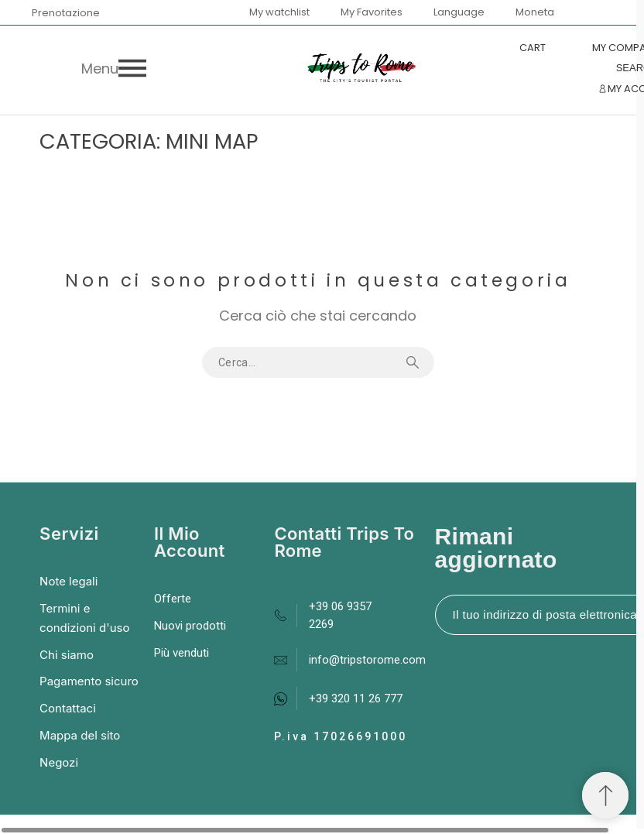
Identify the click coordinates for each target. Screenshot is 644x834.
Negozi (59, 762)
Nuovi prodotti (190, 626)
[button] (201, 68)
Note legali (69, 581)
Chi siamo (67, 655)
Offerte (173, 599)
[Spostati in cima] (605, 795)
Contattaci (68, 708)
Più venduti (182, 653)
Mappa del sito (80, 735)
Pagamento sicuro (89, 681)
